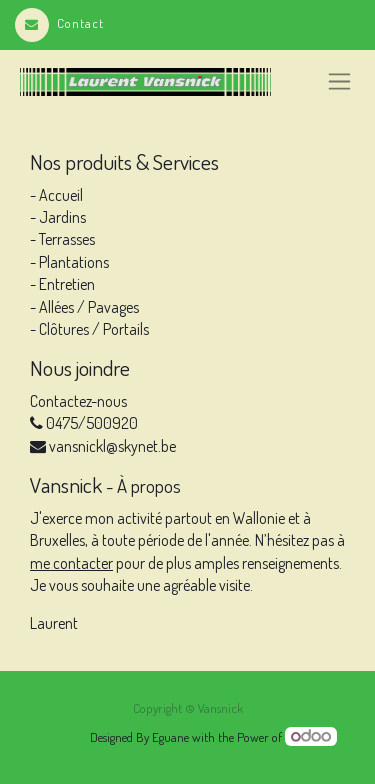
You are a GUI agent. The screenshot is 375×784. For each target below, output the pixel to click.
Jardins (62, 217)
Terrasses (65, 239)
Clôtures (64, 329)
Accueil (61, 195)
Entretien (67, 284)
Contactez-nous (78, 401)
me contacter (71, 563)
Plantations (74, 262)
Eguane (170, 737)
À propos (149, 485)
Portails (126, 329)
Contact (59, 23)
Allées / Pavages (89, 307)
